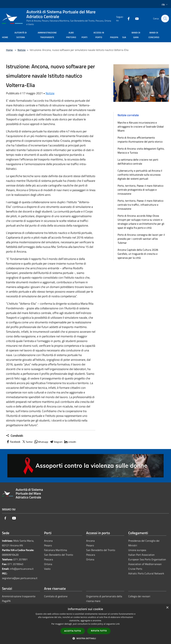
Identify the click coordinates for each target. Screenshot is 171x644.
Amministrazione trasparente (19, 596)
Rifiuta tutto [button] (99, 631)
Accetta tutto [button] (73, 631)
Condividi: (15, 436)
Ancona (48, 541)
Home (9, 50)
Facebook (13, 442)
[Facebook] (127, 18)
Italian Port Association (141, 555)
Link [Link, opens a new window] (118, 624)
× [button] (167, 608)
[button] (85, 638)
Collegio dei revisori (139, 596)
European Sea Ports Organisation (147, 559)
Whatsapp (41, 442)
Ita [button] (165, 5)
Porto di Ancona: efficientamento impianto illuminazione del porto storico (140, 140)
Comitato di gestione (56, 596)
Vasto (47, 569)
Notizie (22, 50)
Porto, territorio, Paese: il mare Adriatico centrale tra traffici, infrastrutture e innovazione (140, 205)
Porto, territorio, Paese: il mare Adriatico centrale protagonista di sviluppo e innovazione (140, 190)
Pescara (49, 559)
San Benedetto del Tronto (59, 555)
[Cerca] (165, 19)
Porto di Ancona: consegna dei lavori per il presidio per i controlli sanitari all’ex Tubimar (141, 239)
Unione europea (137, 550)
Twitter (27, 442)
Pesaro (48, 545)
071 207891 (20, 559)
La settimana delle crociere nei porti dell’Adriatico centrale (138, 162)
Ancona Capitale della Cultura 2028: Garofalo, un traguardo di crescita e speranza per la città (138, 254)
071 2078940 (15, 564)
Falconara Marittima (56, 550)
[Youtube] (135, 18)
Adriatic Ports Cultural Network (146, 573)
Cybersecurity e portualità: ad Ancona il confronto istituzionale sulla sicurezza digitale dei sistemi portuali (140, 175)
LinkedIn (70, 442)
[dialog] (85, 624)
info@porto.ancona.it (22, 569)
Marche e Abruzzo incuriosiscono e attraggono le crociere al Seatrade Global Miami (141, 127)
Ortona (48, 564)
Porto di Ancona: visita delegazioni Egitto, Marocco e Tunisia (141, 151)
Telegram (56, 442)
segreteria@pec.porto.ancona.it (20, 578)
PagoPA (6, 601)
